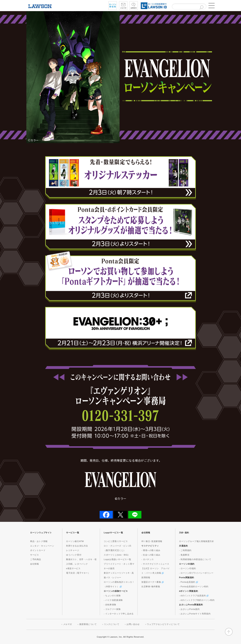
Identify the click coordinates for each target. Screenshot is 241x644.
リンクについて (112, 624)
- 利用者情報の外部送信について (195, 559)
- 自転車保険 (110, 605)
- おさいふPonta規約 (189, 609)
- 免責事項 (184, 555)
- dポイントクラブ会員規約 (194, 596)
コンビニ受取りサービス (116, 541)
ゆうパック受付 (74, 555)
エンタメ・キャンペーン (42, 546)
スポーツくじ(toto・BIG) (116, 555)
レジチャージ (73, 550)
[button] (211, 6)
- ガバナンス (148, 559)
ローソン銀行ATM (75, 541)
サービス (34, 555)
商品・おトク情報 (39, 541)
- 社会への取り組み (151, 555)
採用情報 (146, 577)
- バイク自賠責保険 (113, 600)
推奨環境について (88, 624)
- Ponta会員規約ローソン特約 (194, 586)
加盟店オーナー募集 (153, 582)
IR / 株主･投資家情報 (152, 541)
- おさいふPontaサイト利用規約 (195, 614)
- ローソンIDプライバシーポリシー (196, 573)
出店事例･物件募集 (151, 586)
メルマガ (68, 624)
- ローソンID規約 (188, 568)
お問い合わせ (133, 624)
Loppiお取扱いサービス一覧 (117, 559)
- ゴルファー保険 (112, 609)
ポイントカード (38, 550)
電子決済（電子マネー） (78, 573)
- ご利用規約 (185, 550)
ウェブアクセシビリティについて (163, 624)
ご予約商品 (36, 559)
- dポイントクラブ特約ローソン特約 (197, 600)
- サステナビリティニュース (155, 564)
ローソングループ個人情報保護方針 (197, 541)
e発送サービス (73, 568)
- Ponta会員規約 (188, 582)
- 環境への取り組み (151, 550)
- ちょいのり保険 (112, 596)
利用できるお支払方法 (77, 546)
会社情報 (34, 564)
